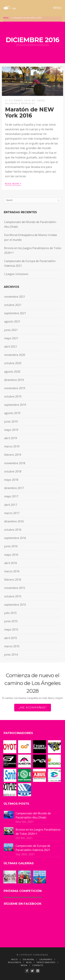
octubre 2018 (13, 471)
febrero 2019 (13, 455)
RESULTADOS (15, 962)
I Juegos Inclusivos (16, 274)
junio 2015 (11, 621)
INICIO (14, 959)
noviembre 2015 (15, 588)
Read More (13, 183)
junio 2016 (11, 546)
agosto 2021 (12, 321)
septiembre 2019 (15, 405)
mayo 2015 (11, 629)
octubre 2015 (13, 596)
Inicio (6, 18)
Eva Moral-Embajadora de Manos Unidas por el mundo (31, 237)
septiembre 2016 (15, 538)
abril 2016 (11, 563)
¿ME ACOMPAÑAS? (33, 707)
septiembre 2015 (15, 605)
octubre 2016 (13, 530)
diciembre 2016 (14, 521)
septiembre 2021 (15, 313)
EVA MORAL (29, 959)
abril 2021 (11, 347)
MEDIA (24, 965)
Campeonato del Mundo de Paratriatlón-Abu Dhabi (31, 224)
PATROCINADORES (46, 962)
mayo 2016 (11, 555)
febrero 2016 (13, 580)
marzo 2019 (12, 446)
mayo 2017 (11, 496)
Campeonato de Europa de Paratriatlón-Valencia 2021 (30, 263)
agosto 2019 (12, 413)
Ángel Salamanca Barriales (25, 102)
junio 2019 (11, 422)
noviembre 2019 (15, 388)
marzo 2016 (12, 571)
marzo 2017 (12, 513)
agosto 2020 (12, 372)
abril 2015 (11, 638)
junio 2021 (11, 330)
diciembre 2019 (14, 380)
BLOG (29, 962)
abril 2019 (11, 438)
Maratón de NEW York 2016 (29, 112)
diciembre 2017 (14, 488)
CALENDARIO (46, 959)
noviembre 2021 (15, 297)
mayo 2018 (11, 480)
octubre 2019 (13, 396)
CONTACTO (38, 965)
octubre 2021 (13, 305)
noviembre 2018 (15, 463)
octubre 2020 (13, 363)
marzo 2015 (12, 646)
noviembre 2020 (15, 355)
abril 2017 (11, 505)
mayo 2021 (11, 338)
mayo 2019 (11, 430)
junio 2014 (11, 655)
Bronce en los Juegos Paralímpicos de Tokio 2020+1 (33, 250)
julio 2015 (10, 613)
